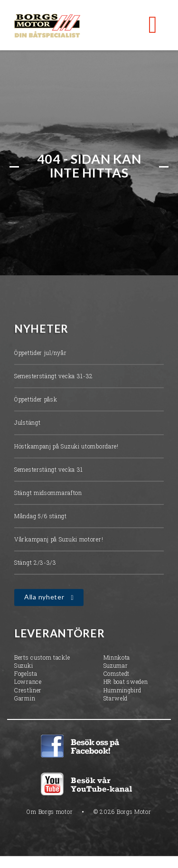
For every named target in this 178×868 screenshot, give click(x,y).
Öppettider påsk (36, 401)
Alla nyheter (44, 598)
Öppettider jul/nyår (40, 354)
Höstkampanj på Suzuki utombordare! (66, 447)
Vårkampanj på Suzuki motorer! (59, 541)
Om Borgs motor (50, 812)
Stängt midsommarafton (48, 494)
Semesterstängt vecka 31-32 (54, 377)
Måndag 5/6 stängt (41, 517)
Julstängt (27, 424)
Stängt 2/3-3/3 (35, 564)
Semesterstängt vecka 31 (49, 470)
